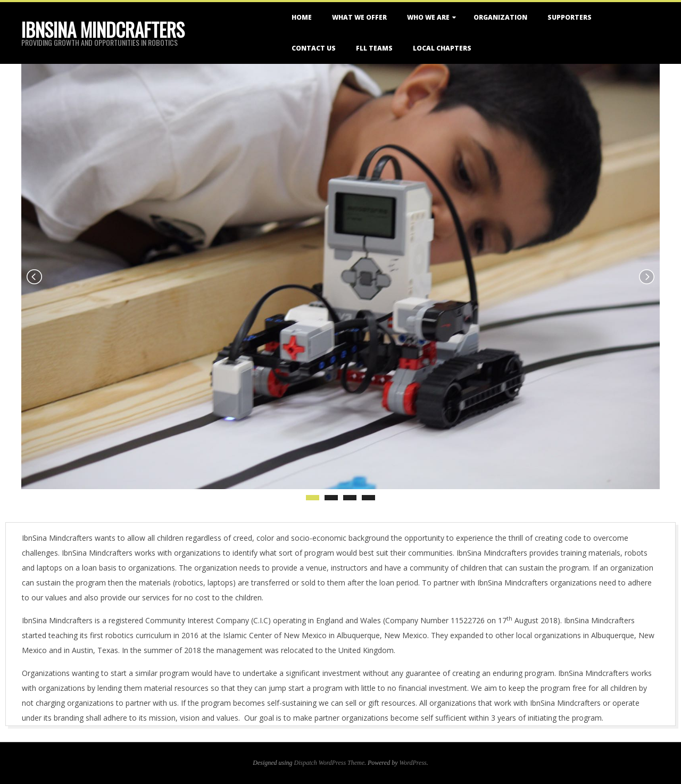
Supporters (570, 17)
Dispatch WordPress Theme (330, 763)
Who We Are (428, 17)
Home (302, 17)
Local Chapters (442, 48)
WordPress (413, 763)
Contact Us (314, 48)
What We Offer (359, 17)
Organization (500, 17)
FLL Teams (374, 48)
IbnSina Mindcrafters (103, 29)
